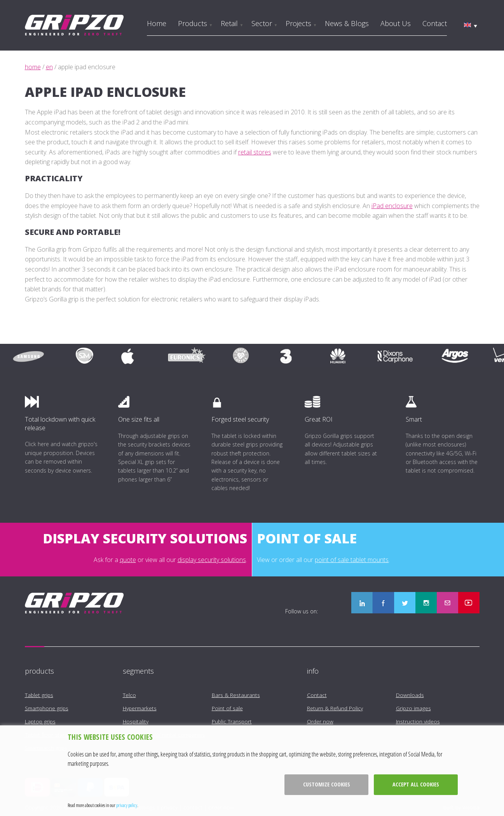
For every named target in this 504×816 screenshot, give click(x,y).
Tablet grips (39, 695)
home (33, 67)
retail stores (255, 152)
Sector (262, 23)
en (49, 67)
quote (128, 560)
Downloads (410, 695)
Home (157, 23)
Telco (129, 695)
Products (193, 23)
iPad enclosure (392, 206)
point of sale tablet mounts (352, 560)
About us (396, 23)
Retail (229, 23)
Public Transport (232, 721)
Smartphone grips (47, 708)
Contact (435, 23)
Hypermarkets (140, 708)
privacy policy (127, 805)
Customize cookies (327, 784)
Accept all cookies (416, 784)
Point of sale (227, 708)
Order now (320, 721)
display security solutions (212, 560)
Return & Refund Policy (335, 708)
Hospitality (136, 721)
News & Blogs (347, 23)
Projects (298, 23)
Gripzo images (413, 708)
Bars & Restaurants (236, 695)
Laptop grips (40, 721)
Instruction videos (418, 721)
